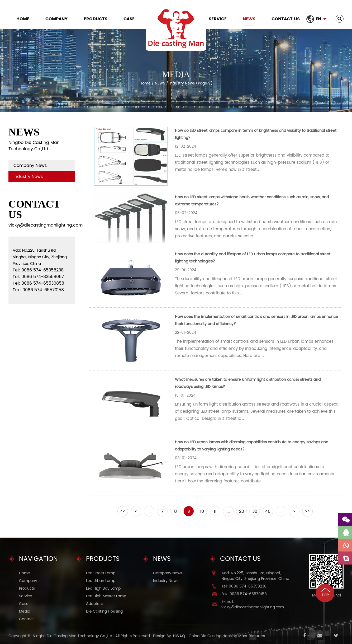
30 (255, 511)
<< (123, 511)
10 (202, 511)
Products (96, 19)
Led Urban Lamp (101, 581)
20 (242, 511)
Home (23, 19)
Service (218, 19)
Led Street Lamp (101, 573)
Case (129, 19)
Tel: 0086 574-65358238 (244, 586)
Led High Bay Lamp (103, 588)
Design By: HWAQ (169, 636)
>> (307, 511)
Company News (30, 166)
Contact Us (286, 19)
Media (25, 611)
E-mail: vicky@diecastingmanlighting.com (253, 604)
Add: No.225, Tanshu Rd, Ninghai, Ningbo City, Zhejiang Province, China (255, 576)
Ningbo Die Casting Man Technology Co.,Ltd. (73, 636)
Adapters (94, 604)
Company (56, 19)
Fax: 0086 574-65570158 (244, 594)
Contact (26, 619)
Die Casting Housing (104, 611)
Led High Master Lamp (106, 596)
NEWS (249, 19)
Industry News (28, 177)
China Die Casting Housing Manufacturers (227, 636)
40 (268, 511)
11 (215, 511)
